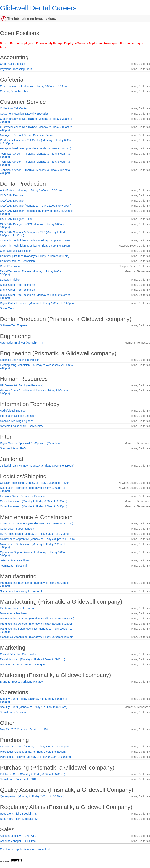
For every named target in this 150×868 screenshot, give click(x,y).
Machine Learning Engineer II (18, 421)
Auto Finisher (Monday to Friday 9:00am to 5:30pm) (31, 190)
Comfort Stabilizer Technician (17, 261)
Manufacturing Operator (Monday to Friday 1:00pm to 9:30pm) (37, 619)
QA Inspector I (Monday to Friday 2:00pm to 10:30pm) (32, 796)
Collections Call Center (14, 108)
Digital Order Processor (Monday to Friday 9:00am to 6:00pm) (37, 303)
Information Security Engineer (18, 416)
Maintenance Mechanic (14, 613)
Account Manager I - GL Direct (18, 841)
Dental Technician (11, 266)
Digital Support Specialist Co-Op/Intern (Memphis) (30, 443)
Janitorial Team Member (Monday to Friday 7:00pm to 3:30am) (37, 466)
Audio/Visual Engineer (13, 411)
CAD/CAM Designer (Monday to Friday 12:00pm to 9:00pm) (36, 206)
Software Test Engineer (14, 325)
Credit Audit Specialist (13, 64)
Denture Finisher (10, 280)
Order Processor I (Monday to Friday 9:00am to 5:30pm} (34, 506)
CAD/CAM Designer (12, 195)
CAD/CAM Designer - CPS (16, 219)
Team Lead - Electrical (13, 566)
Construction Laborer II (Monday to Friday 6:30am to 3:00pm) (37, 523)
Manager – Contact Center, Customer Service (27, 135)
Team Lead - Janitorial (13, 712)
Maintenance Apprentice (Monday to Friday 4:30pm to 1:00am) (37, 539)
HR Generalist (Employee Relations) (22, 385)
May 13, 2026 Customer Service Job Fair (24, 729)
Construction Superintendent (17, 529)
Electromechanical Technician (18, 608)
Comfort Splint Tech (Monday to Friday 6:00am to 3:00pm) (35, 256)
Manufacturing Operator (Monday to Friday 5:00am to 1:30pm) (37, 624)
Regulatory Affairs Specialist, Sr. (19, 814)
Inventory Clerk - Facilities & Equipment (24, 496)
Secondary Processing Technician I (21, 591)
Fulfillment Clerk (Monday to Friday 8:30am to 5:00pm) (32, 774)
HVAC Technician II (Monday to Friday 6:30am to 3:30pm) (34, 534)
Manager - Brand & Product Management (25, 665)
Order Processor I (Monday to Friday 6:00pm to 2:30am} (34, 501)
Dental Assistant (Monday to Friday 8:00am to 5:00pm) (33, 659)
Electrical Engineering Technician (20, 360)
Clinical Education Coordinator (18, 654)
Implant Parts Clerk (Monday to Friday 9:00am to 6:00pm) (34, 747)
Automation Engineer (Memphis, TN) (22, 343)
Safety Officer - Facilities (15, 560)
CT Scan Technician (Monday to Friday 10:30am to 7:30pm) (36, 483)
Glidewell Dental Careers (38, 8)
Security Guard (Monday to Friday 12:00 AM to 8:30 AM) (34, 707)
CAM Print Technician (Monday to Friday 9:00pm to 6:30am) (36, 246)
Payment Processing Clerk (16, 69)
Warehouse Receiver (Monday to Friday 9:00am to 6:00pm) (35, 757)
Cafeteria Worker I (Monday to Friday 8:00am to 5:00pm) (34, 86)
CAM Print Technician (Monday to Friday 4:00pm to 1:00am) (36, 240)
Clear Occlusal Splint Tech (16, 251)
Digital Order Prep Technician (17, 285)
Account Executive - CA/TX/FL (18, 836)
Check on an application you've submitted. (25, 849)
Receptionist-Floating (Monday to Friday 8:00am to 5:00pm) (36, 148)
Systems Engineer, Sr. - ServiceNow (22, 426)
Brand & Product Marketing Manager (22, 682)
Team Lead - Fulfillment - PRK (18, 779)
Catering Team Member (14, 91)
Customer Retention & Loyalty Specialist (24, 114)
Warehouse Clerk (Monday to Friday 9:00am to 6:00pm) (33, 752)
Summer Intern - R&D (13, 448)
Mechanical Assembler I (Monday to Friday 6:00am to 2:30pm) (37, 637)
